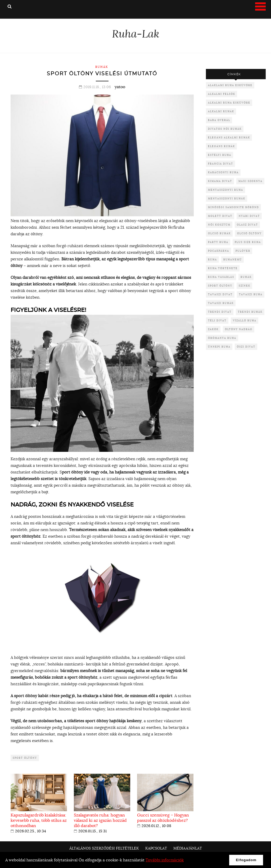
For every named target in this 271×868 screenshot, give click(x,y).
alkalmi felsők (222, 94)
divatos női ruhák (225, 129)
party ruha (218, 242)
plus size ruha (248, 242)
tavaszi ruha (251, 294)
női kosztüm (219, 225)
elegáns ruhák (222, 146)
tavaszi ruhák (221, 303)
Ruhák (102, 67)
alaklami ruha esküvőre (230, 85)
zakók (213, 329)
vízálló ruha (245, 320)
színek (245, 286)
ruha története (223, 268)
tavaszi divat (220, 294)
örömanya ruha (222, 338)
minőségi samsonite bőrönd (234, 207)
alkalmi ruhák (221, 111)
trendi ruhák (250, 312)
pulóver (243, 251)
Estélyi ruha (220, 155)
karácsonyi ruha (223, 172)
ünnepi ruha (219, 347)
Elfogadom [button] (246, 860)
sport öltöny (25, 758)
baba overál (219, 120)
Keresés (10, 6)
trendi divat (220, 312)
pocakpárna (219, 251)
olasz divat (247, 225)
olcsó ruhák (219, 233)
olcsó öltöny (249, 233)
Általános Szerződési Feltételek (104, 848)
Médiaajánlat (188, 848)
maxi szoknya (250, 181)
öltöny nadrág (239, 329)
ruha (213, 259)
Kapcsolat (156, 848)
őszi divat (246, 347)
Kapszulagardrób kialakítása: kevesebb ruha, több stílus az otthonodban (39, 820)
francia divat (221, 164)
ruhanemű (233, 259)
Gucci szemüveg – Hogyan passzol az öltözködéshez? (163, 818)
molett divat (220, 216)
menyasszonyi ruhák (227, 198)
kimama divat (220, 181)
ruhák (246, 277)
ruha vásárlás (221, 277)
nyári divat (249, 216)
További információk (165, 860)
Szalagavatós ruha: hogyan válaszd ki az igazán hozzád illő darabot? (100, 820)
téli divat (217, 320)
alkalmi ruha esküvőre (229, 103)
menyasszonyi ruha (226, 190)
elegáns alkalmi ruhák (229, 137)
